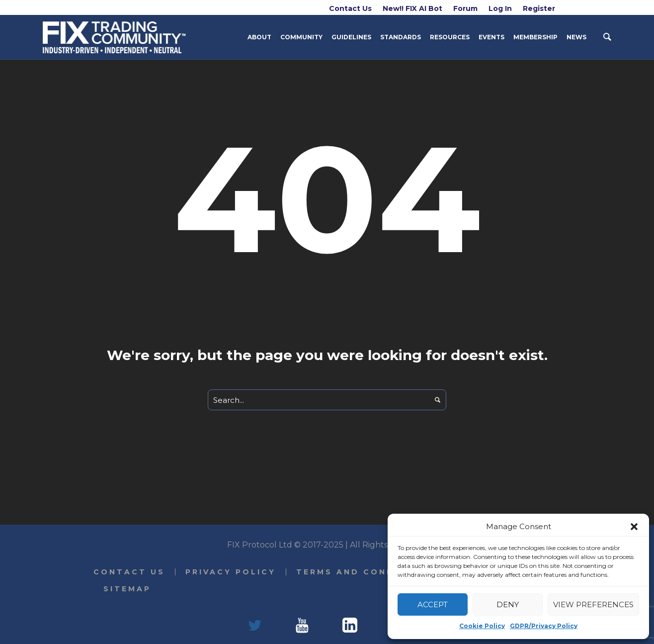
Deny (508, 604)
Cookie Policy (482, 626)
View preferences (593, 604)
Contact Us (129, 572)
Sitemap (127, 589)
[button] (634, 527)
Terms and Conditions (365, 572)
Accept (433, 604)
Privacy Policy (231, 572)
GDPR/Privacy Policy (544, 626)
